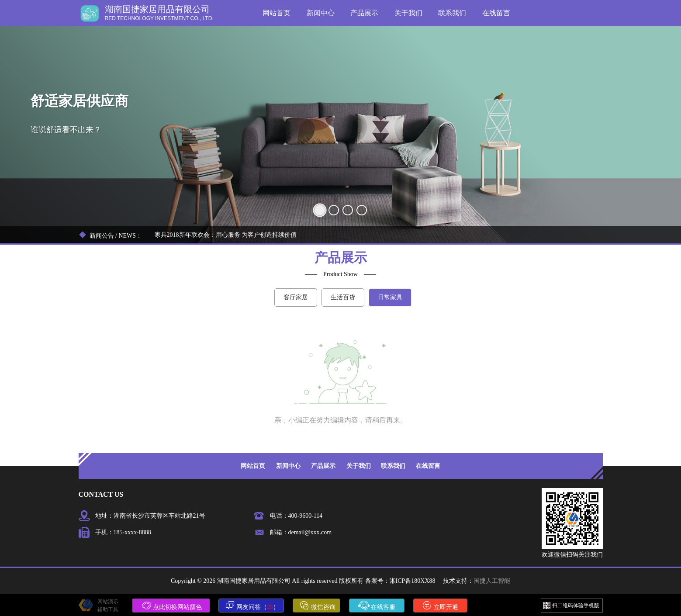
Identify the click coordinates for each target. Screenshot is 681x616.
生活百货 (343, 297)
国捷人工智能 (492, 581)
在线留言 (496, 13)
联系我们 (452, 13)
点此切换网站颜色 (172, 606)
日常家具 (390, 297)
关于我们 (408, 13)
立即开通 (440, 606)
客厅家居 (296, 297)
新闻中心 (321, 13)
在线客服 (377, 606)
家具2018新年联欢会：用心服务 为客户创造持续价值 (226, 235)
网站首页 (277, 13)
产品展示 (364, 13)
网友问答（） (252, 606)
